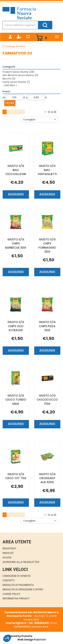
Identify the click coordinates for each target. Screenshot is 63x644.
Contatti (8, 580)
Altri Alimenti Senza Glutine (20, 75)
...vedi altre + (10, 85)
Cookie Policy (11, 594)
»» (22, 112)
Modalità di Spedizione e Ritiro (23, 589)
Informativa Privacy (16, 599)
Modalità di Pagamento (18, 585)
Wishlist (8, 553)
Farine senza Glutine (16, 82)
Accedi (7, 558)
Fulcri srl (40, 640)
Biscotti (9, 79)
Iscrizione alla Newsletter (21, 562)
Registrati (9, 549)
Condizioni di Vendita (17, 576)
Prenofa (27, 636)
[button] (39, 120)
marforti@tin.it (16, 623)
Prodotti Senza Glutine (18, 72)
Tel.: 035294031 (39, 623)
